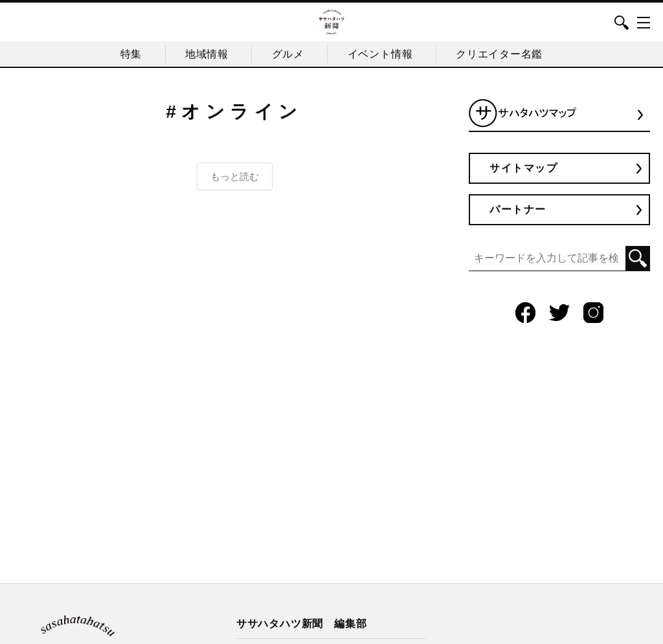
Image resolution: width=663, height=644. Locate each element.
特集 (126, 53)
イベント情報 (382, 53)
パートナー (519, 209)
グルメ (288, 53)
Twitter (559, 313)
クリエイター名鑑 (504, 53)
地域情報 (204, 53)
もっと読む (235, 176)
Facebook (525, 313)
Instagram (594, 313)
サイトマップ (525, 167)
